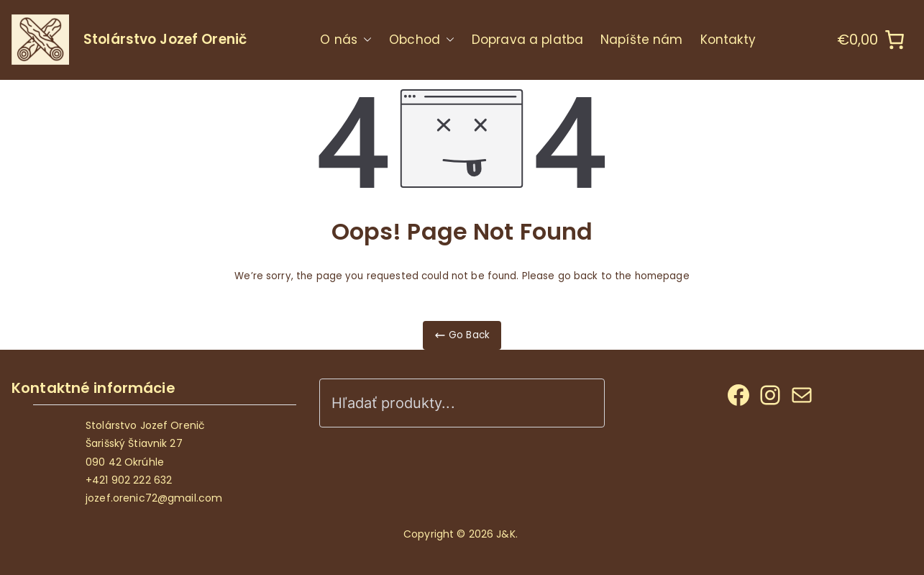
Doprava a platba (527, 40)
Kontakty (728, 40)
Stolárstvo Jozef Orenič (165, 39)
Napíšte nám (641, 40)
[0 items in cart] (871, 40)
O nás (346, 40)
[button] (365, 40)
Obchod (422, 40)
